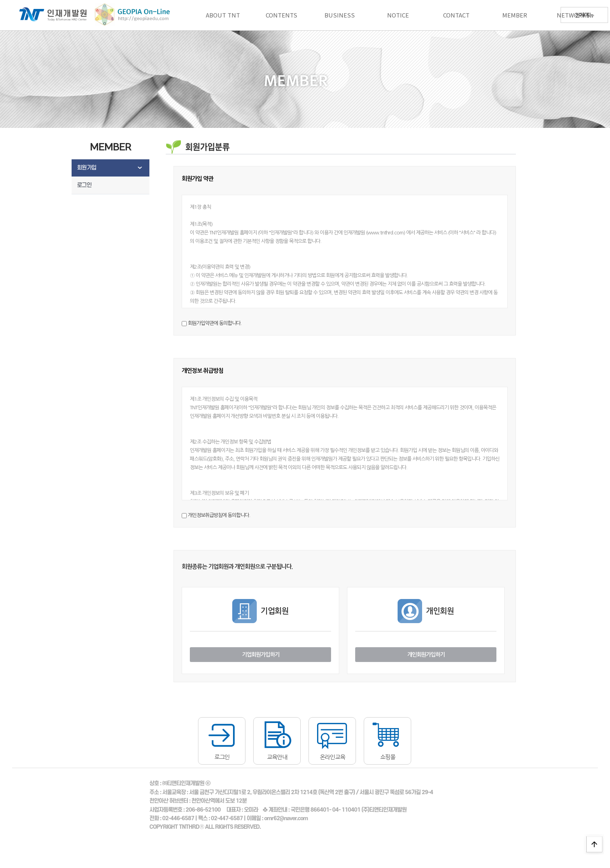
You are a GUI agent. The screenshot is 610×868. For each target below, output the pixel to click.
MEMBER (515, 15)
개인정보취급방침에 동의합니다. (219, 515)
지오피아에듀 (125, 15)
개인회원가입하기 (426, 655)
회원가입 (87, 168)
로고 (48, 15)
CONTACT (456, 15)
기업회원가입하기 (261, 655)
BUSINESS (340, 15)
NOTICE (398, 15)
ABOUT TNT (223, 15)
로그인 (84, 185)
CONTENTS (281, 15)
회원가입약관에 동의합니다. (215, 323)
